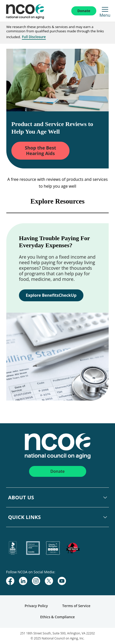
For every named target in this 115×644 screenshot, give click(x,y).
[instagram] (36, 581)
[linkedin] (23, 581)
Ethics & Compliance (57, 617)
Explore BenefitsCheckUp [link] (51, 295)
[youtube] (62, 581)
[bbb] (13, 548)
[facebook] (10, 581)
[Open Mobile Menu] (105, 9)
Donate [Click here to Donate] (84, 11)
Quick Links (25, 517)
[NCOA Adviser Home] (31, 11)
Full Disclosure (34, 37)
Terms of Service (76, 606)
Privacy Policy (36, 606)
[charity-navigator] (53, 548)
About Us (21, 497)
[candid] (33, 548)
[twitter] (49, 581)
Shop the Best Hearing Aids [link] (40, 151)
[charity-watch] (73, 548)
